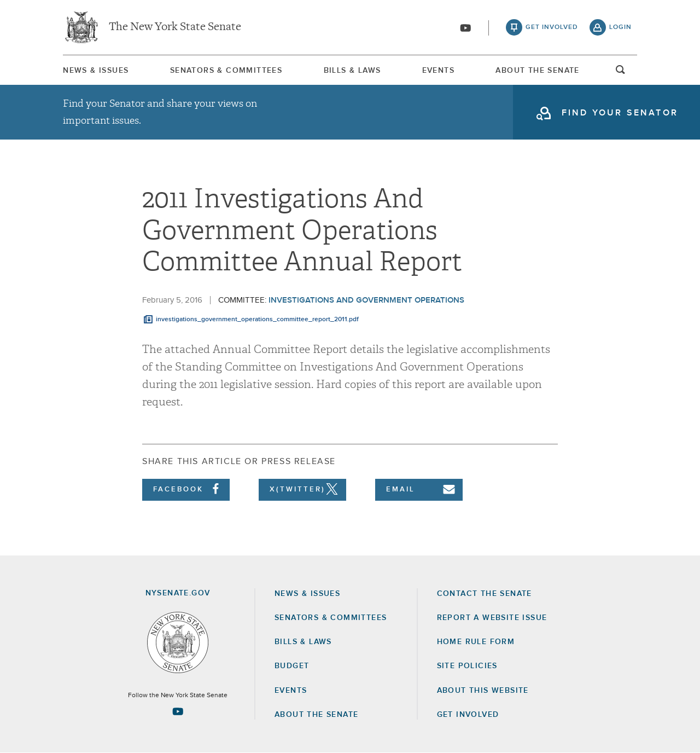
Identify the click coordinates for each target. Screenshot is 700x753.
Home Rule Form (476, 642)
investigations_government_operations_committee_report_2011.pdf (257, 320)
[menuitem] (96, 70)
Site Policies (467, 666)
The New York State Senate (175, 27)
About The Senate (537, 71)
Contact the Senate (485, 594)
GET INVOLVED (468, 715)
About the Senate (316, 715)
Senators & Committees (226, 71)
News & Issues (96, 71)
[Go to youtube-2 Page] (178, 711)
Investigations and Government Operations (366, 300)
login (620, 27)
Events (438, 71)
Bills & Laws (352, 71)
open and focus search (621, 73)
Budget (292, 666)
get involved (552, 27)
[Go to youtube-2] (465, 28)
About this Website (483, 691)
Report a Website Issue (492, 618)
